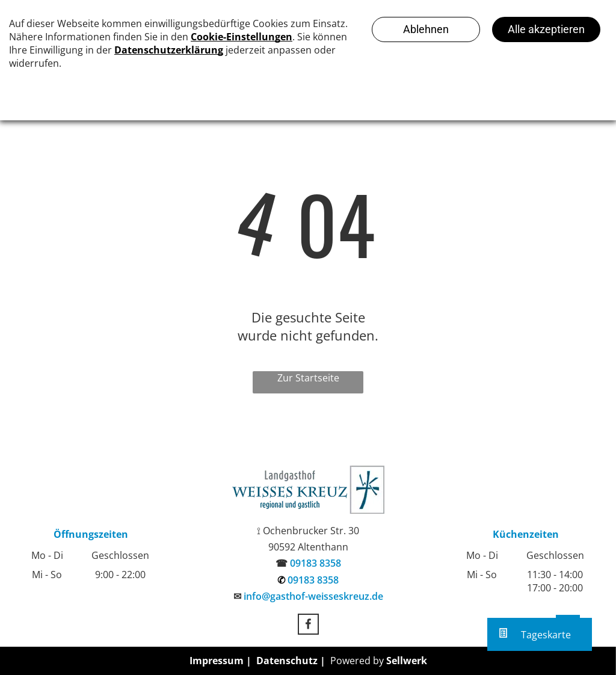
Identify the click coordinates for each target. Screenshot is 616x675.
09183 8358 (316, 563)
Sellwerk (407, 661)
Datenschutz (287, 661)
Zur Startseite (308, 378)
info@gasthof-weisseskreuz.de (313, 596)
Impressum (217, 661)
